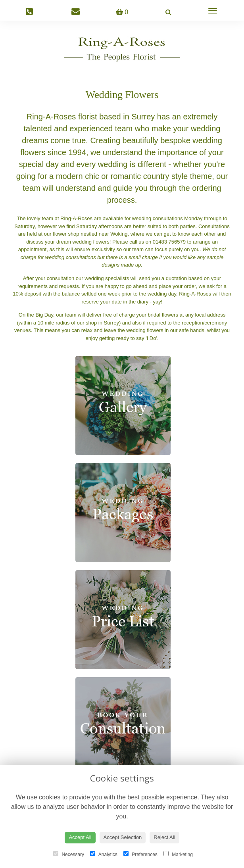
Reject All (164, 837)
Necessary (69, 854)
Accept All (80, 837)
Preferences (140, 854)
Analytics (104, 854)
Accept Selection (123, 837)
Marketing (178, 854)
